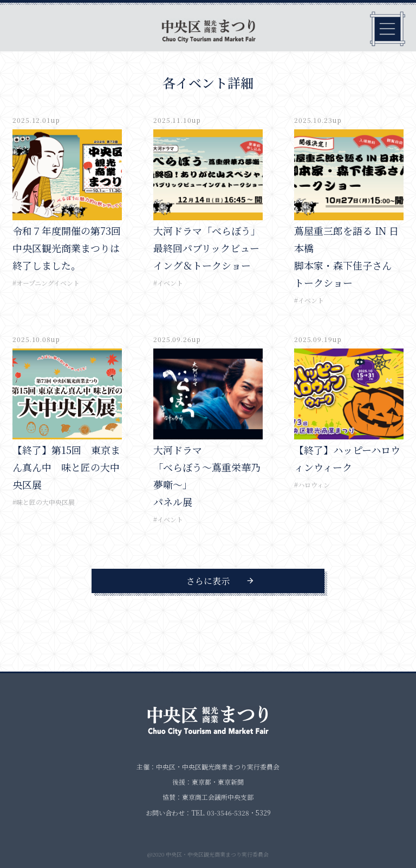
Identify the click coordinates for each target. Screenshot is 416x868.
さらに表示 (208, 581)
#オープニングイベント (46, 283)
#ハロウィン (312, 485)
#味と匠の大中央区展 (44, 502)
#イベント (168, 283)
